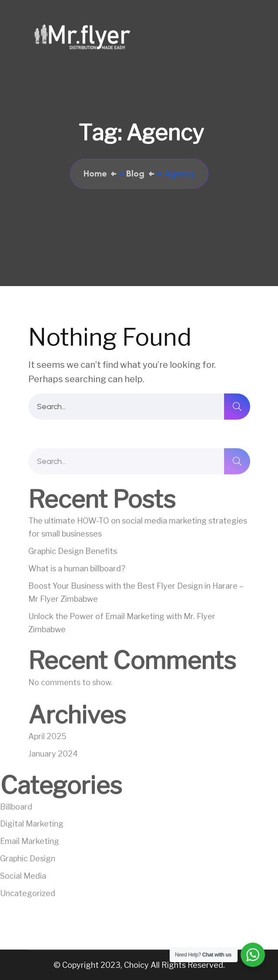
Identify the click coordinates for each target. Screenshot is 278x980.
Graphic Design (28, 860)
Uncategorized (28, 895)
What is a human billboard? (77, 570)
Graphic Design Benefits (73, 553)
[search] (237, 407)
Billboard (16, 808)
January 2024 (53, 755)
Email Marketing (30, 843)
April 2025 (47, 738)
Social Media (23, 878)
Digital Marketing (32, 825)
